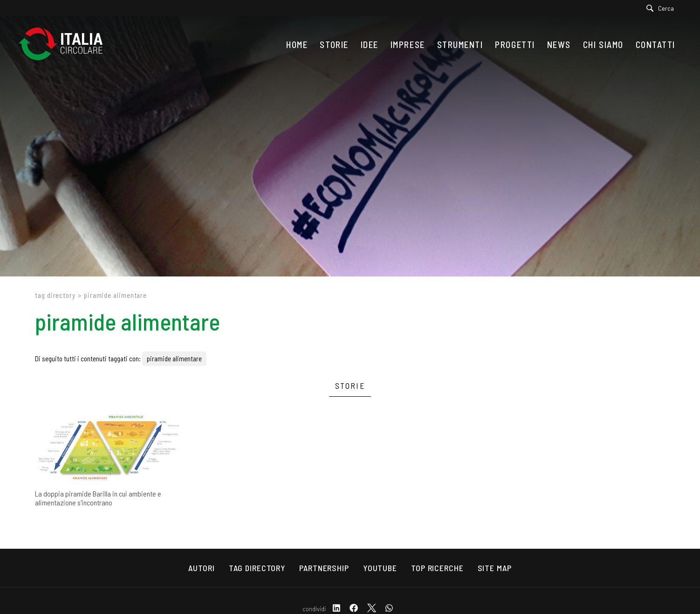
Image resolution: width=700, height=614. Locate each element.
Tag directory (55, 295)
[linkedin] (336, 609)
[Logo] (65, 45)
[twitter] (372, 609)
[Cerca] (662, 8)
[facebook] (354, 609)
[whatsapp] (389, 609)
